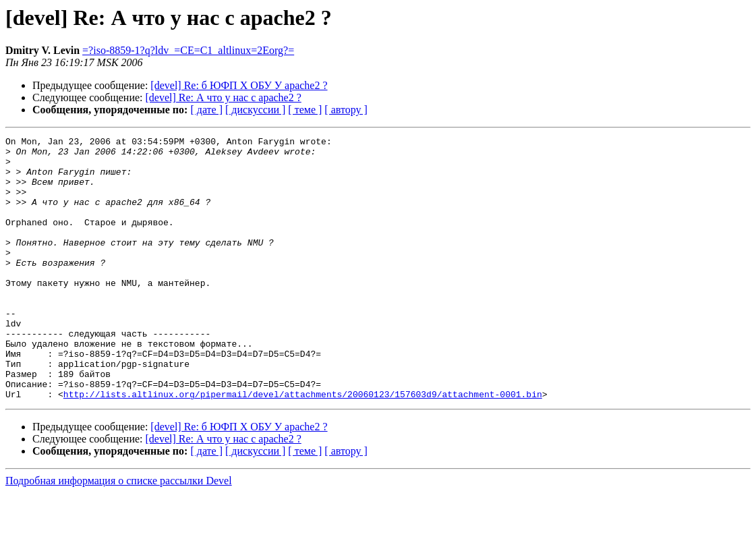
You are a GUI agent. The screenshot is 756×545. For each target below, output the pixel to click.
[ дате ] (206, 110)
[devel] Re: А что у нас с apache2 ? (224, 97)
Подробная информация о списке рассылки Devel (119, 533)
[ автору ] (346, 110)
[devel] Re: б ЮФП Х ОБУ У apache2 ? (239, 85)
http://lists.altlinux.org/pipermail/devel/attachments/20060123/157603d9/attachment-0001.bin (303, 447)
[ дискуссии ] (255, 110)
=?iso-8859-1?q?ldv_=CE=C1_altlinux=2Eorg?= (188, 50)
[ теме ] (305, 110)
